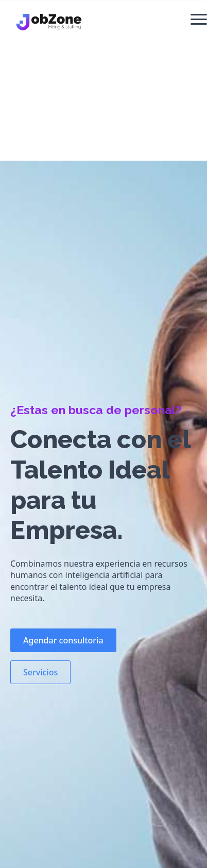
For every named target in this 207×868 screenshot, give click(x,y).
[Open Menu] (199, 19)
